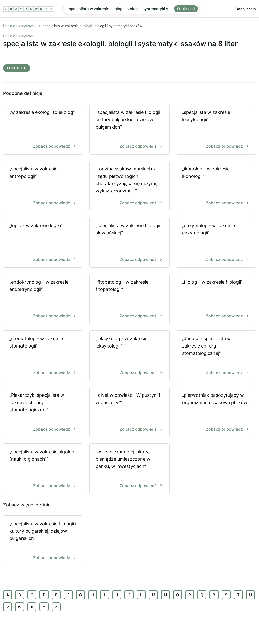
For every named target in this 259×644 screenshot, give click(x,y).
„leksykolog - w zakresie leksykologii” (129, 356)
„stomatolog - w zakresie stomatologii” (43, 356)
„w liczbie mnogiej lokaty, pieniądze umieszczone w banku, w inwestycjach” (129, 469)
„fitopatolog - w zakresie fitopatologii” (129, 299)
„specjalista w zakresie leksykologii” (216, 130)
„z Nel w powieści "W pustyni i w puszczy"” (129, 413)
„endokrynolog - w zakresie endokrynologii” (43, 299)
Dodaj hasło (246, 9)
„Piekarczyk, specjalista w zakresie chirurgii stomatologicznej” (43, 413)
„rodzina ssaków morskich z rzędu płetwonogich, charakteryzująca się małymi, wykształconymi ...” (129, 186)
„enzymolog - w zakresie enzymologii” (216, 243)
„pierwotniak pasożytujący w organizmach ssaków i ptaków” (216, 413)
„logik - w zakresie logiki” (43, 243)
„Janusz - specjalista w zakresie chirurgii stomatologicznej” (216, 356)
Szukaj (186, 9)
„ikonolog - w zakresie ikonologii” (216, 186)
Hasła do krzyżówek (20, 26)
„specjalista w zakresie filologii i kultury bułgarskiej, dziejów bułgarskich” (129, 130)
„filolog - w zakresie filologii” (216, 299)
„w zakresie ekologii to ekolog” (43, 130)
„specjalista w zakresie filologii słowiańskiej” (129, 243)
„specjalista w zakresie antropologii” (43, 186)
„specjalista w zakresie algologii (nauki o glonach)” (43, 469)
